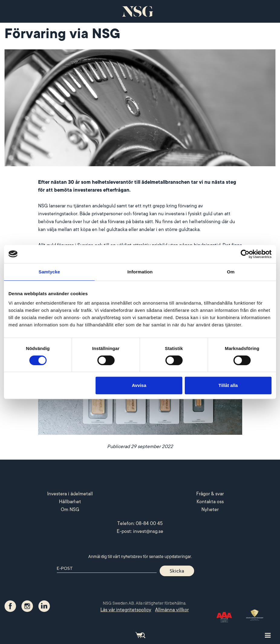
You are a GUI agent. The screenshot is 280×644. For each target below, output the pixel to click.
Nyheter (210, 510)
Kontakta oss (210, 502)
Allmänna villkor (172, 610)
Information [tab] (140, 272)
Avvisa (139, 385)
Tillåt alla (228, 385)
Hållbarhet (70, 502)
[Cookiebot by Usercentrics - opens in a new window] (245, 254)
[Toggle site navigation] (268, 635)
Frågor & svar (210, 494)
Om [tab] (231, 272)
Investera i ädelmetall (70, 494)
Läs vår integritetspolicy (126, 610)
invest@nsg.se (148, 531)
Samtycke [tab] (49, 272)
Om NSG (70, 510)
